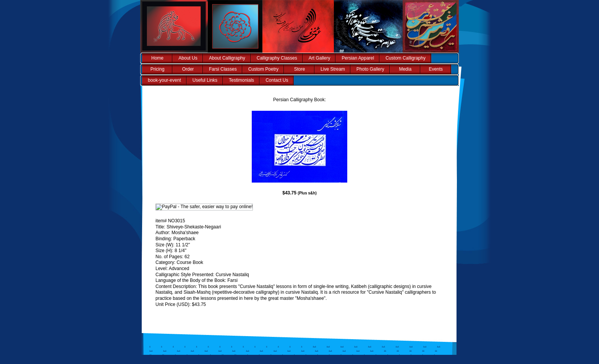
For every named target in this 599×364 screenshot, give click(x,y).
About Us (188, 58)
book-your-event (164, 80)
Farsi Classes (223, 69)
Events (436, 69)
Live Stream (333, 69)
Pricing (158, 69)
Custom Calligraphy (406, 58)
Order (188, 69)
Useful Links (205, 80)
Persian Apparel (358, 58)
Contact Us (277, 80)
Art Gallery (320, 58)
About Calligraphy (227, 58)
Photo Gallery (370, 69)
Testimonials (241, 80)
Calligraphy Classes (277, 58)
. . (314, 345)
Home (157, 58)
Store (300, 69)
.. (385, 349)
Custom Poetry (263, 69)
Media (405, 69)
